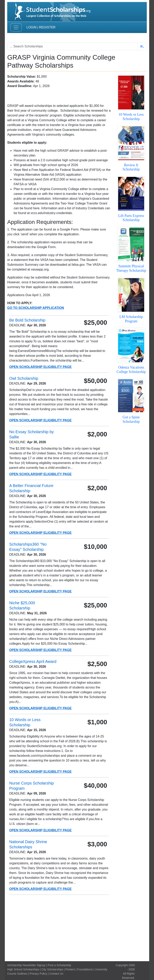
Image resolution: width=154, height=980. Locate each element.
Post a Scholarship (59, 965)
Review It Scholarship (131, 167)
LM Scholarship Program (131, 319)
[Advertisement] (77, 928)
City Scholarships (52, 969)
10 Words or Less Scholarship (131, 117)
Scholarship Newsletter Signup (26, 965)
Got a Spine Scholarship (131, 419)
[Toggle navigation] (16, 27)
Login (31, 27)
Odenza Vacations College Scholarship (131, 370)
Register (47, 27)
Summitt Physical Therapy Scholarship (131, 268)
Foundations (85, 969)
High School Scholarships (23, 969)
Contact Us (56, 974)
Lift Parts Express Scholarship (131, 218)
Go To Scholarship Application (36, 308)
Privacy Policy (38, 974)
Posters (70, 969)
